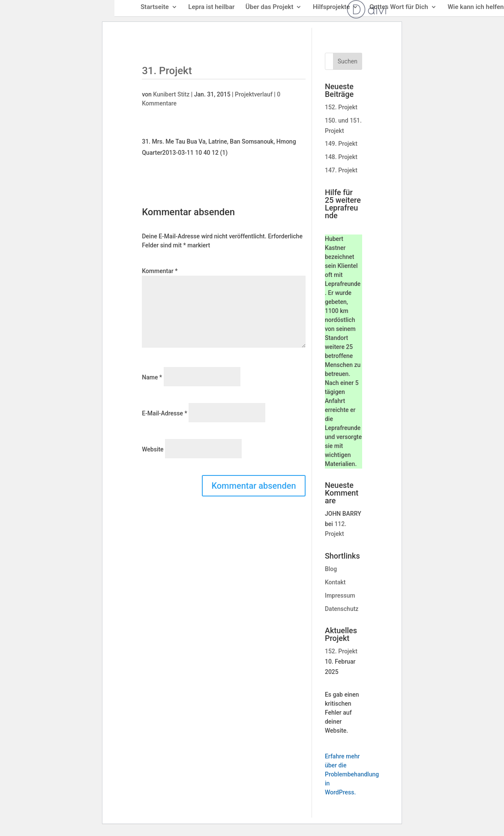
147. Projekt (341, 170)
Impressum (340, 595)
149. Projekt (341, 144)
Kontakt (335, 582)
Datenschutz (342, 609)
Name (152, 377)
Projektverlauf (254, 94)
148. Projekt (341, 157)
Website (153, 449)
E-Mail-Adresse (164, 413)
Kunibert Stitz (171, 94)
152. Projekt (341, 107)
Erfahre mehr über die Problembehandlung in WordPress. (352, 774)
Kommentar (160, 271)
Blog (331, 569)
